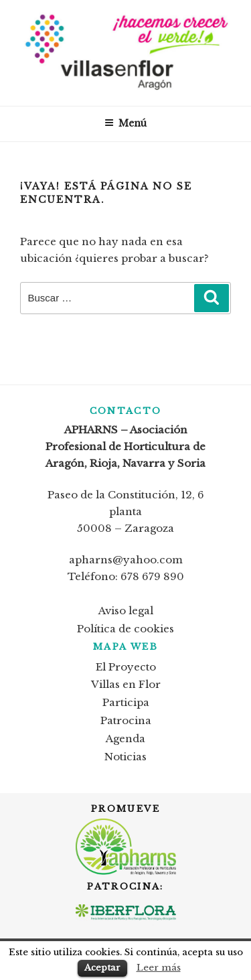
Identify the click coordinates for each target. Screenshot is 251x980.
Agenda (125, 739)
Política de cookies (125, 629)
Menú (125, 123)
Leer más (159, 968)
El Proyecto (126, 667)
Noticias (125, 757)
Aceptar (102, 968)
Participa (126, 702)
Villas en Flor (126, 684)
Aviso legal (126, 611)
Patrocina (126, 720)
